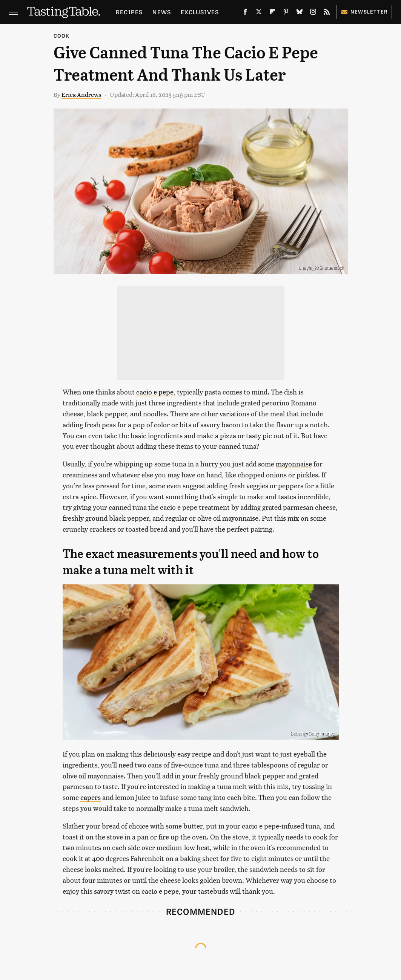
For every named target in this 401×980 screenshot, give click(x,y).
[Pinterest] (286, 13)
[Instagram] (313, 13)
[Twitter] (259, 13)
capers (91, 797)
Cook (62, 36)
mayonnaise (294, 464)
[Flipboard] (272, 13)
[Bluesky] (300, 13)
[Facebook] (245, 13)
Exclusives (200, 12)
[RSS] (327, 13)
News (162, 12)
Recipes (129, 12)
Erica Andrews (81, 94)
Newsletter (364, 11)
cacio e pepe (155, 392)
